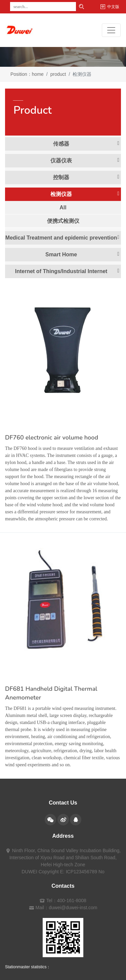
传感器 (86, 144)
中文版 (113, 7)
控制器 (86, 177)
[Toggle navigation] (111, 30)
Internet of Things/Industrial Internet (67, 271)
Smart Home (82, 254)
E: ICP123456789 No (82, 872)
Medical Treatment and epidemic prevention (62, 238)
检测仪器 (85, 194)
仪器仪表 (85, 160)
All (63, 208)
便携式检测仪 (63, 221)
